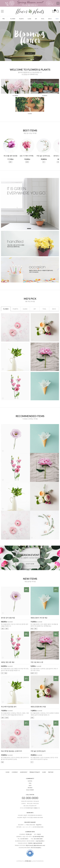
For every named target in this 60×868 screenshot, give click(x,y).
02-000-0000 (30, 798)
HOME (8, 772)
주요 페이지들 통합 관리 (9, 707)
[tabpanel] (30, 41)
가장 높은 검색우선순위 (44, 156)
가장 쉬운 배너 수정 (37, 662)
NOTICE (30, 781)
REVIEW (30, 788)
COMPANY (15, 772)
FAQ (30, 783)
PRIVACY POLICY (35, 772)
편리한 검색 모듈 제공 (8, 618)
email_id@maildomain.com (37, 845)
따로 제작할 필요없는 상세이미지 (12, 751)
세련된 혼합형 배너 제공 (38, 707)
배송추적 (39, 825)
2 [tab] (31, 60)
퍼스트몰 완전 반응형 (10, 156)
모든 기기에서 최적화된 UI (27, 156)
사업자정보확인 (40, 841)
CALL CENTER (30, 795)
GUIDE (44, 772)
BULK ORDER (30, 790)
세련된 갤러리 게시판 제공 (39, 618)
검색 (58, 11)
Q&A (30, 785)
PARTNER (51, 772)
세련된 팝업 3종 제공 (8, 662)
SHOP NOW (30, 564)
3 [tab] (33, 60)
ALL (4, 19)
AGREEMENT (24, 772)
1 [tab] (28, 60)
